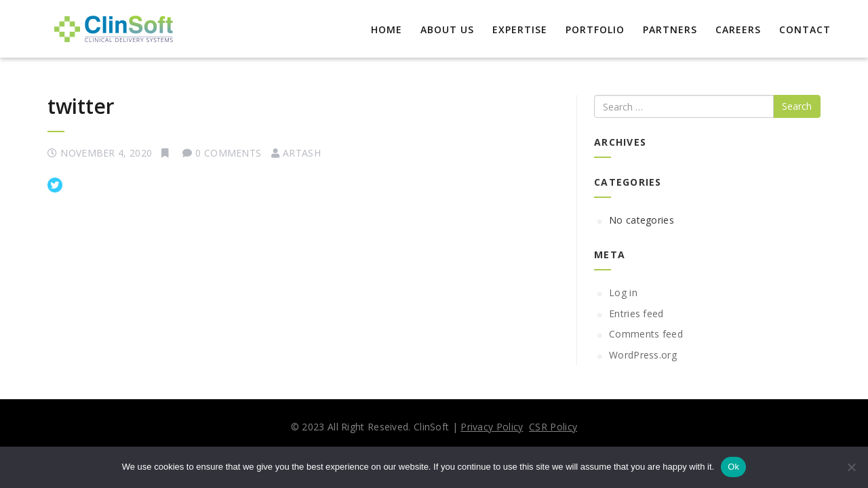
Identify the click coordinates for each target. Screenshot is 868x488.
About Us (447, 29)
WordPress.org (643, 355)
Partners (670, 29)
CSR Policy (553, 427)
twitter (81, 106)
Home (387, 29)
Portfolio (595, 29)
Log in (623, 292)
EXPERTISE (520, 29)
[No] (851, 467)
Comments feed (646, 334)
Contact (805, 29)
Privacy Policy (492, 427)
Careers (738, 29)
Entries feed (636, 313)
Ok (733, 467)
